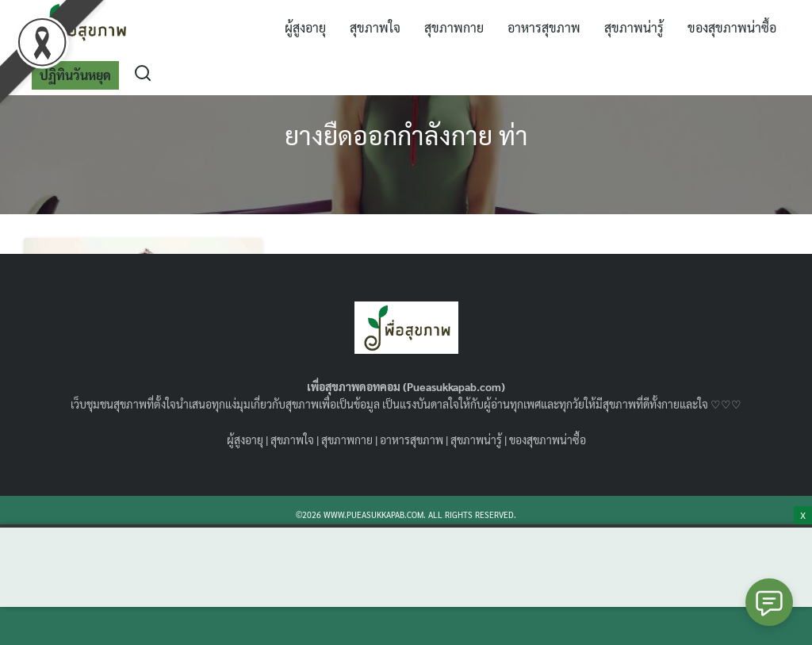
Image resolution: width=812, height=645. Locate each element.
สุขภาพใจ (375, 27)
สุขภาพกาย (454, 27)
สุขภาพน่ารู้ (634, 27)
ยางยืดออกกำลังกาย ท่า (406, 134)
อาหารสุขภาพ (544, 27)
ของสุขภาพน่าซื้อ (732, 27)
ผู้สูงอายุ (305, 27)
